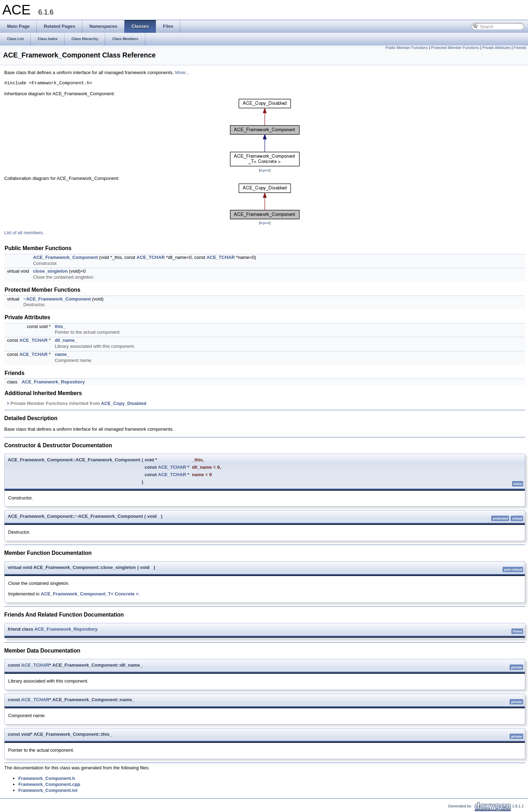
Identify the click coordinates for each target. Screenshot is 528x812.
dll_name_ (66, 340)
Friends (520, 48)
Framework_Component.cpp (49, 784)
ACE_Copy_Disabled (124, 403)
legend (265, 170)
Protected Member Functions (455, 48)
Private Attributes (496, 48)
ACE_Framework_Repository (53, 382)
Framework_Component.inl (48, 790)
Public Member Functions (407, 48)
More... (182, 72)
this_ (60, 326)
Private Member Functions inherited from (76, 403)
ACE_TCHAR (151, 257)
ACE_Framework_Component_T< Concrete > (90, 594)
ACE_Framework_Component (65, 257)
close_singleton (50, 271)
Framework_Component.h (47, 778)
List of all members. (24, 233)
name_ (62, 354)
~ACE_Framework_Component (57, 299)
